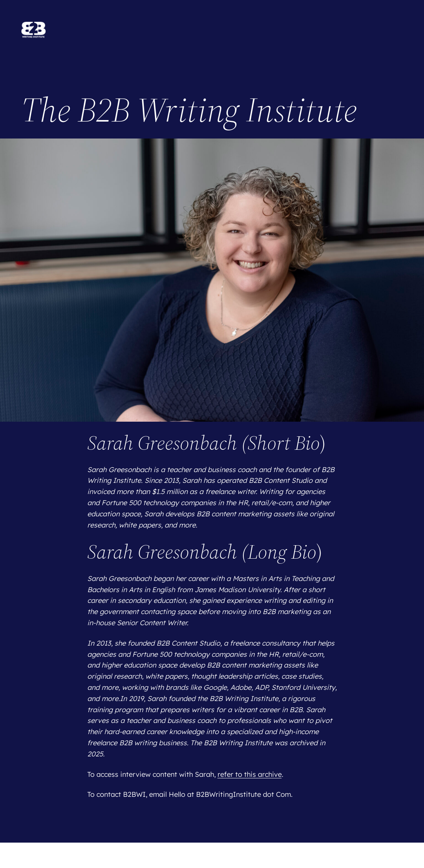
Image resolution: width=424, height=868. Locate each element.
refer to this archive (250, 774)
